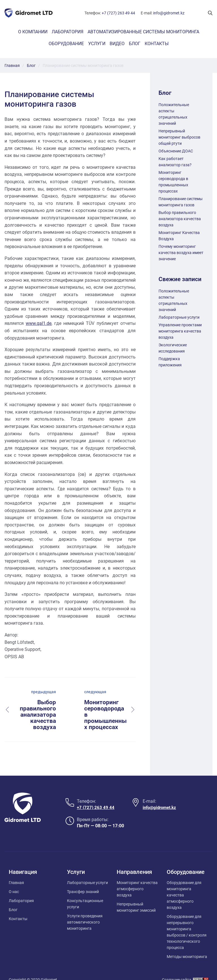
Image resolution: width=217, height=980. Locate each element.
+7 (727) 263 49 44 (118, 13)
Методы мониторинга (187, 945)
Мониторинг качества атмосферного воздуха (137, 878)
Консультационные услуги (85, 893)
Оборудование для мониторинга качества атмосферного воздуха (184, 884)
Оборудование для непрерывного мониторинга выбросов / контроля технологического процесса (187, 921)
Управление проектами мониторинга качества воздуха (180, 331)
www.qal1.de (39, 323)
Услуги (97, 44)
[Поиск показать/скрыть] (210, 13)
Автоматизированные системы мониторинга (143, 32)
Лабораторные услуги (179, 317)
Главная (16, 871)
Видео (117, 44)
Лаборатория (68, 32)
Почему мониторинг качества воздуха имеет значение (181, 253)
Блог (135, 44)
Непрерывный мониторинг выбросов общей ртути (179, 137)
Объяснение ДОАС (176, 151)
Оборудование (66, 44)
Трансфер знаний (83, 880)
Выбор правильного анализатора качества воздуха (180, 219)
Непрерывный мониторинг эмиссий (136, 896)
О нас (14, 880)
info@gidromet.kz (169, 13)
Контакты (157, 44)
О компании (33, 32)
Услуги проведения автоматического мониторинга (85, 911)
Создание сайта (177, 968)
